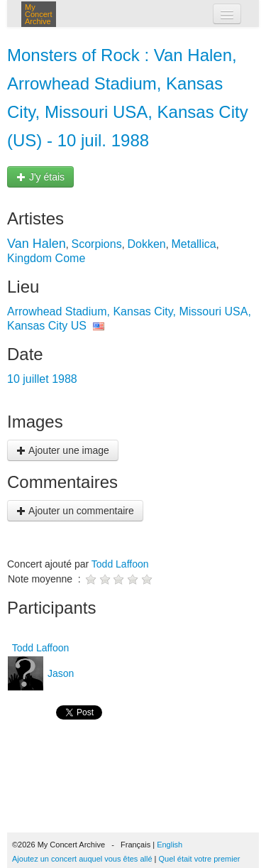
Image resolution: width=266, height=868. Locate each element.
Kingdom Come (46, 258)
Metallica (193, 244)
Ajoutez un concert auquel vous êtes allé (82, 859)
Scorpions (97, 244)
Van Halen (37, 244)
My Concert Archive (39, 14)
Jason (59, 673)
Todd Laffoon (120, 564)
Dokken (146, 244)
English (170, 845)
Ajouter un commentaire (75, 511)
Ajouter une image (63, 450)
